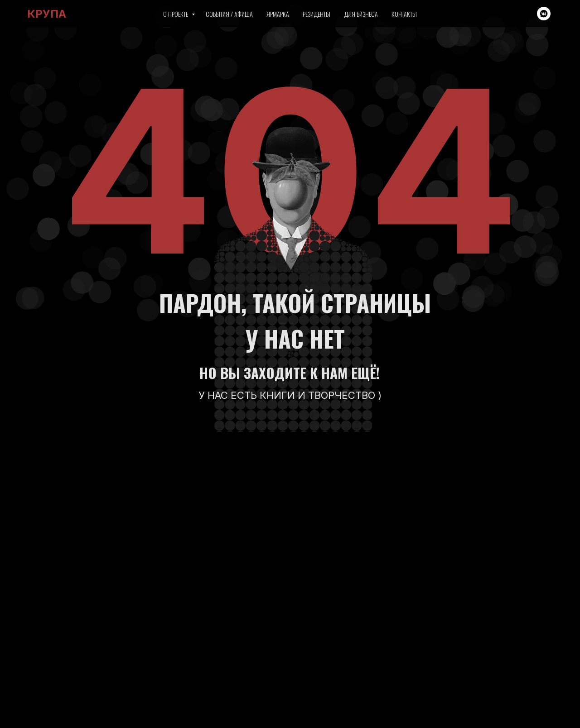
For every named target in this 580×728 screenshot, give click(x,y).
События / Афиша (229, 14)
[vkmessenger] (544, 14)
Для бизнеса (361, 14)
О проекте (176, 14)
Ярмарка (278, 14)
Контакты (404, 14)
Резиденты (317, 14)
